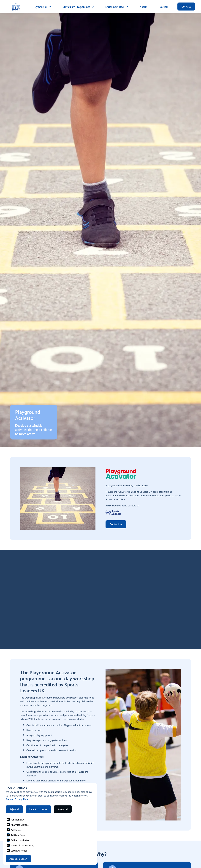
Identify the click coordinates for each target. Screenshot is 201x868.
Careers (164, 7)
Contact (186, 6)
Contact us (116, 524)
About (143, 7)
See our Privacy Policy (18, 799)
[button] (42, 7)
